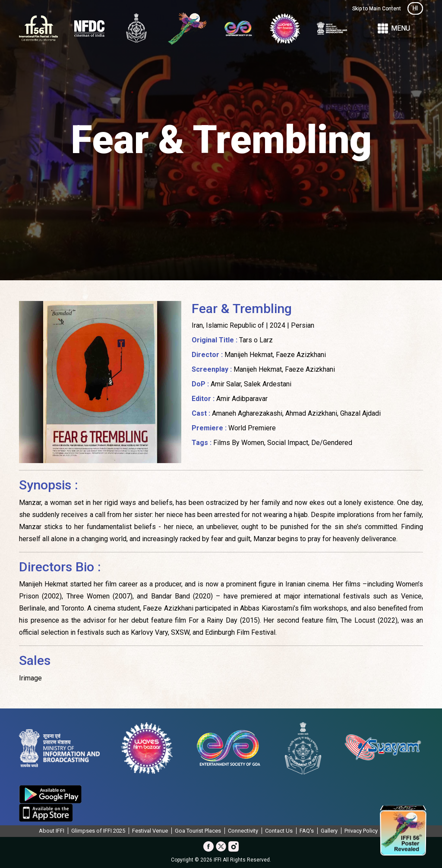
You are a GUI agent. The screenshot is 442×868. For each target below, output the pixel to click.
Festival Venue (150, 831)
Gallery (329, 831)
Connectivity (243, 831)
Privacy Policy (361, 831)
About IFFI (52, 831)
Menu (393, 29)
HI (415, 8)
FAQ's (307, 831)
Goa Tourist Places (198, 831)
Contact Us (279, 831)
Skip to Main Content (377, 9)
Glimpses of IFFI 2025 (98, 831)
